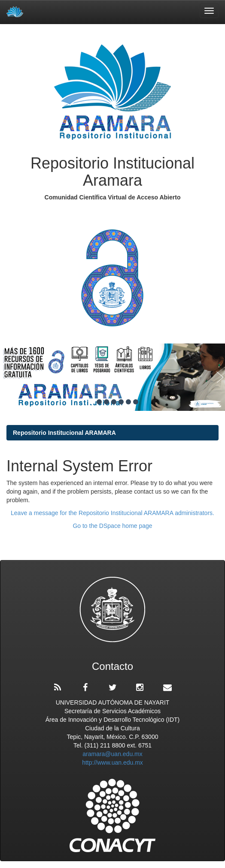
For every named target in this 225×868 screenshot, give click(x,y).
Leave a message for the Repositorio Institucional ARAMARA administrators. (112, 513)
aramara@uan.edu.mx (112, 754)
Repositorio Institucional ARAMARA (64, 433)
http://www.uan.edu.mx (112, 763)
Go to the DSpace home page (112, 526)
